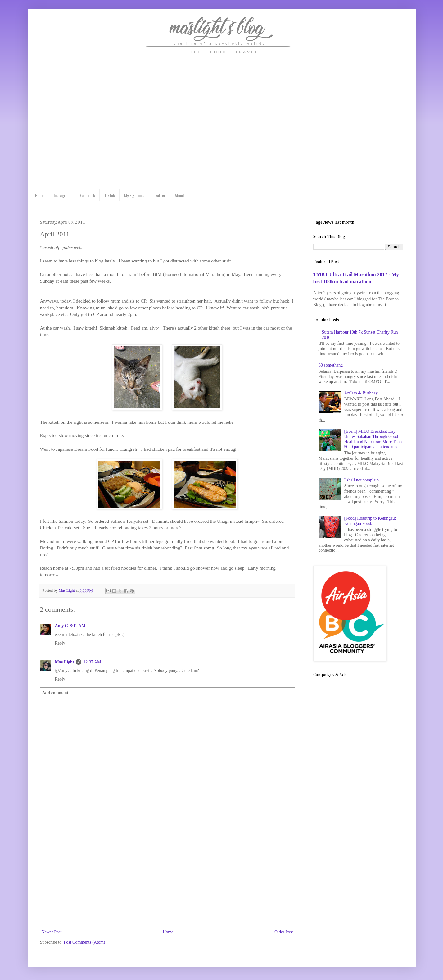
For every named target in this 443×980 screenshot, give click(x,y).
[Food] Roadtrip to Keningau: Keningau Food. (370, 521)
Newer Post (52, 932)
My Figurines (134, 195)
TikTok (110, 195)
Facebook (87, 195)
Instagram (62, 195)
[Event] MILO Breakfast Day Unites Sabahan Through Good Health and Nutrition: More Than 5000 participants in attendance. (373, 439)
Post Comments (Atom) (85, 942)
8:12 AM (78, 626)
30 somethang (331, 365)
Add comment (55, 693)
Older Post (284, 932)
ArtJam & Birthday (361, 393)
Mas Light (65, 662)
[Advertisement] (167, 882)
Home (40, 195)
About (180, 195)
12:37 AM (92, 662)
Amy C (61, 626)
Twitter (160, 195)
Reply (60, 643)
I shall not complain (362, 480)
